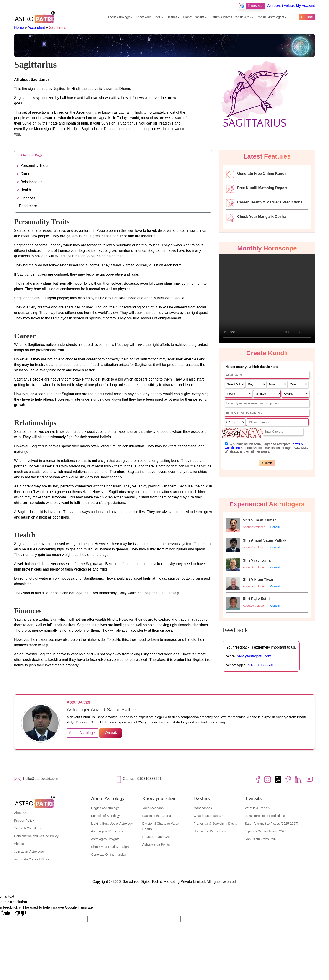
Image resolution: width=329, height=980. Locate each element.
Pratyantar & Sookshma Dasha (216, 824)
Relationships (29, 182)
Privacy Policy (24, 821)
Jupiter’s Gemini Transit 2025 (266, 831)
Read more (28, 206)
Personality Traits (32, 166)
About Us (21, 813)
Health (24, 190)
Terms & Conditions (28, 828)
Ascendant (36, 27)
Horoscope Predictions (210, 831)
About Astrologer (254, 527)
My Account (305, 6)
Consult (275, 527)
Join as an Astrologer (29, 852)
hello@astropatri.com (254, 656)
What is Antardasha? (208, 816)
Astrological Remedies (107, 831)
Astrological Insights (105, 839)
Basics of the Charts (157, 816)
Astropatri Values (281, 6)
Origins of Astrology (105, 808)
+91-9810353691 (260, 665)
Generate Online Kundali (109, 855)
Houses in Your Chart (157, 837)
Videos (19, 844)
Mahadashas (203, 808)
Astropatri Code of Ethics (32, 859)
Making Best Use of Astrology (112, 824)
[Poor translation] (20, 913)
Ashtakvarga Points (156, 844)
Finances (26, 198)
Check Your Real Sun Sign (110, 847)
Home (19, 27)
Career (24, 174)
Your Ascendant (154, 808)
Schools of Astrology (106, 816)
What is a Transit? (258, 808)
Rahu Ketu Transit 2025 (262, 839)
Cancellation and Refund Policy (36, 836)
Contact (307, 17)
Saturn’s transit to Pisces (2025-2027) (272, 824)
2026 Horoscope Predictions (265, 816)
